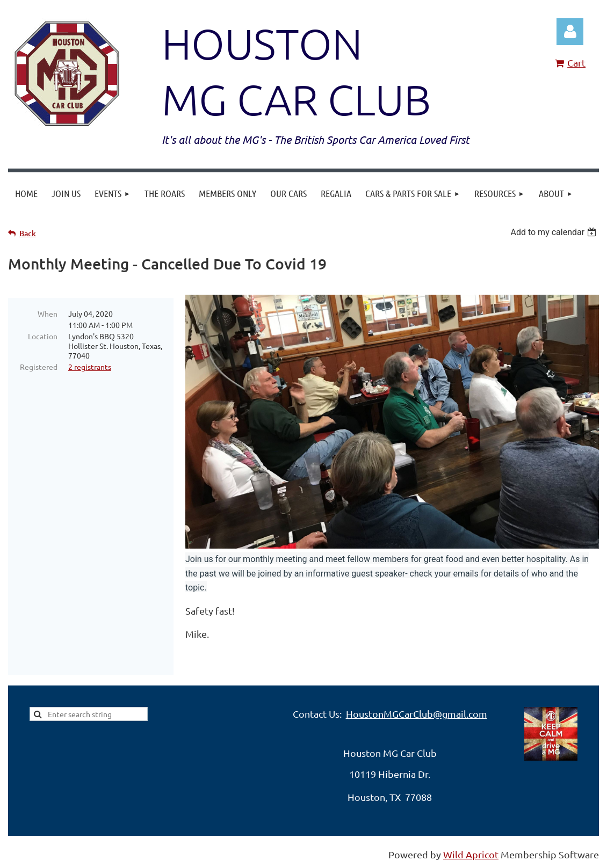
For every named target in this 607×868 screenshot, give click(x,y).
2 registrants (90, 367)
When (48, 313)
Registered (39, 367)
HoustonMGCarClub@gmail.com (417, 714)
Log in (570, 32)
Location (43, 336)
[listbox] (555, 232)
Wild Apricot (471, 854)
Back (28, 233)
